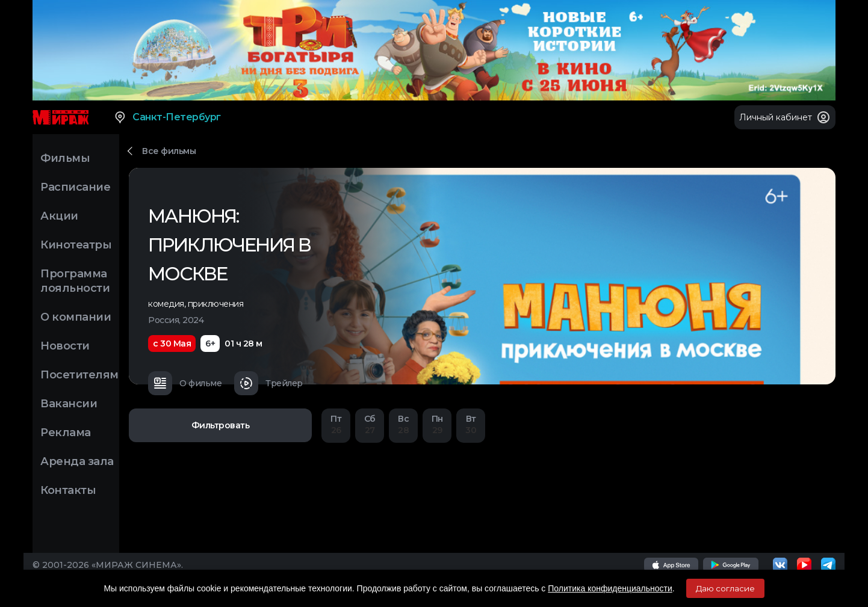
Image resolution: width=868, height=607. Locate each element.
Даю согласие (725, 588)
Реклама (66, 433)
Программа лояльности (75, 281)
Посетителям (79, 375)
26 (336, 424)
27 (370, 424)
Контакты (68, 490)
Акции (59, 216)
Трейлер (268, 383)
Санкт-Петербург (167, 117)
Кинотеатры (76, 245)
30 (471, 424)
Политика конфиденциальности (610, 588)
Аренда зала (77, 461)
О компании (76, 317)
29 (437, 424)
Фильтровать (221, 425)
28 (403, 424)
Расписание (75, 187)
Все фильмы (169, 151)
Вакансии (69, 404)
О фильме (185, 383)
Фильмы (65, 158)
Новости (65, 346)
